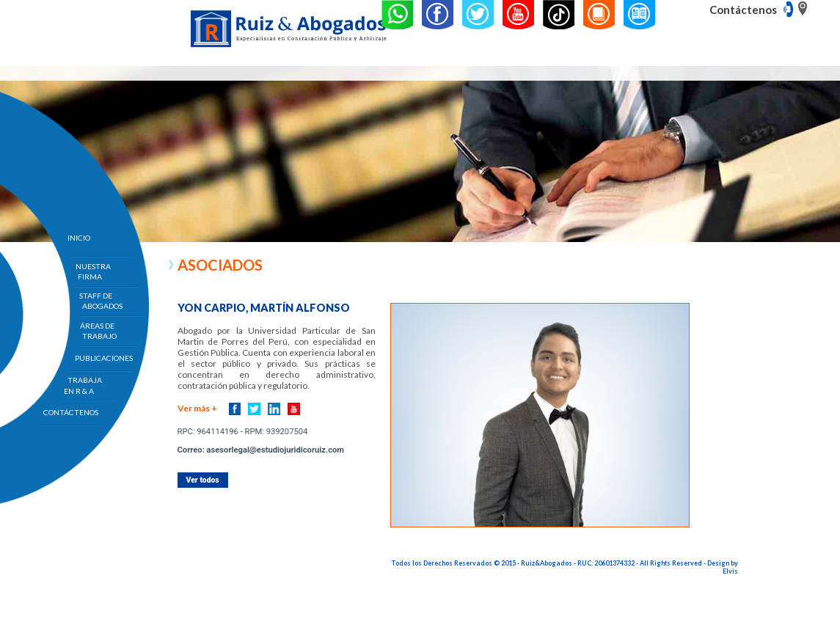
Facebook (235, 409)
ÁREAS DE (98, 331)
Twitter (254, 409)
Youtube (294, 409)
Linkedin (274, 409)
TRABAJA (85, 385)
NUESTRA (93, 271)
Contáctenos (743, 10)
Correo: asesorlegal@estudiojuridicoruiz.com (261, 450)
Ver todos (203, 480)
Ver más (197, 408)
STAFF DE (101, 301)
